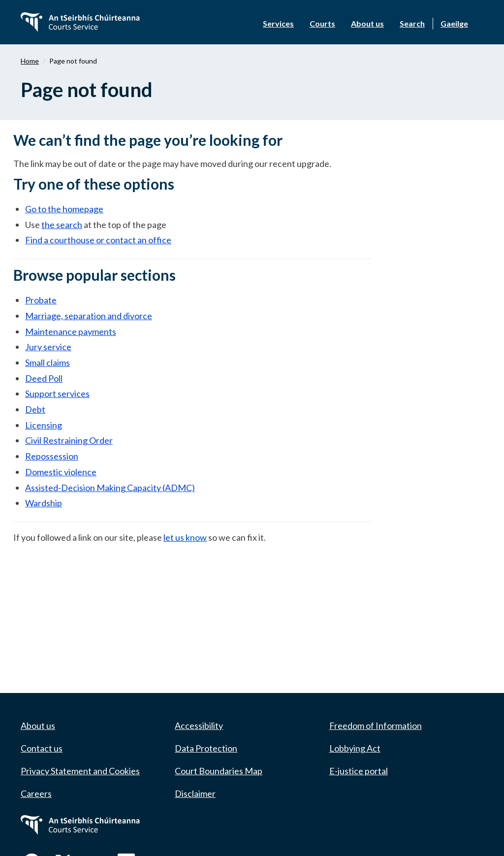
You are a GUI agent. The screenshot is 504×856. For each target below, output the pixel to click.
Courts (322, 23)
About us (367, 23)
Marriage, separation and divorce (89, 316)
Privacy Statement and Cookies (80, 771)
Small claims (47, 362)
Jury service (48, 347)
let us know (185, 537)
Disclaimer (195, 793)
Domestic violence (61, 472)
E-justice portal (359, 771)
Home (30, 61)
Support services (57, 394)
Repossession (52, 456)
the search (62, 225)
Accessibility (199, 725)
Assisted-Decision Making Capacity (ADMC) (110, 488)
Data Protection (206, 748)
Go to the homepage (64, 209)
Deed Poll (44, 378)
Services (278, 23)
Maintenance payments (71, 331)
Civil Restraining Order (69, 440)
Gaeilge (454, 23)
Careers (36, 793)
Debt (35, 409)
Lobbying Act (355, 748)
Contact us (42, 748)
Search (412, 23)
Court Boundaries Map (219, 771)
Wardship (44, 503)
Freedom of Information (376, 725)
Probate (41, 300)
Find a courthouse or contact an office (98, 240)
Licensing (44, 425)
